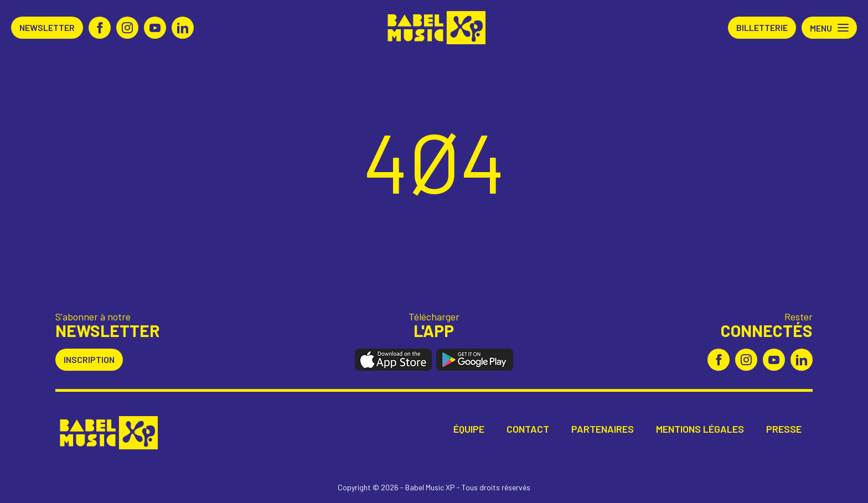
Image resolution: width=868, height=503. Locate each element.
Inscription (89, 359)
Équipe (469, 429)
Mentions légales (700, 429)
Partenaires (603, 429)
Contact (528, 429)
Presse (784, 429)
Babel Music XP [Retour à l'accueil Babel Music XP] (434, 28)
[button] (829, 28)
